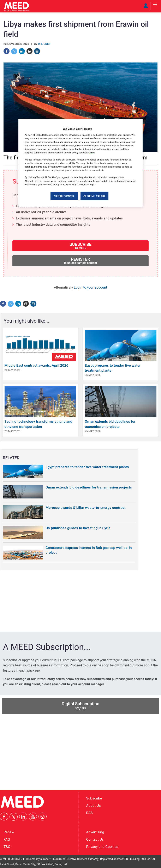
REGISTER (80, 261)
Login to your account (90, 287)
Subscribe (94, 798)
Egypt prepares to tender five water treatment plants (87, 467)
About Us (93, 806)
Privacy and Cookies (102, 847)
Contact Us (95, 839)
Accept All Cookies (94, 196)
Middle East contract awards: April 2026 (36, 365)
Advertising (95, 832)
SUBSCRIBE (80, 246)
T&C (7, 847)
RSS (89, 813)
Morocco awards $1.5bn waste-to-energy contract (85, 508)
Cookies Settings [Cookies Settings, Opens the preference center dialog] (64, 196)
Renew (9, 832)
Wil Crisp (45, 44)
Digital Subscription (80, 706)
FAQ (7, 839)
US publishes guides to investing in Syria (78, 528)
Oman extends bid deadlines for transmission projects (89, 487)
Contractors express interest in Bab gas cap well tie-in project (89, 550)
